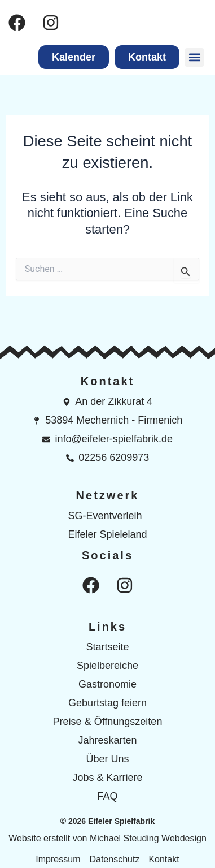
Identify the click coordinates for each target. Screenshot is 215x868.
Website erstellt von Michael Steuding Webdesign (107, 838)
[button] (194, 57)
